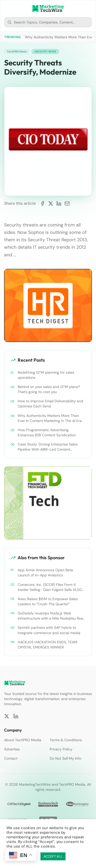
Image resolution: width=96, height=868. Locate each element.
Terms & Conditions (66, 740)
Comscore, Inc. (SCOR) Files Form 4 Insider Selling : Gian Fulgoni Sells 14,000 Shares (51, 587)
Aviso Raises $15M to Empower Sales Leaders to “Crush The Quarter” (48, 601)
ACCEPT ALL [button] (53, 856)
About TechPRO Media (23, 740)
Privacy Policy (61, 749)
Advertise (12, 749)
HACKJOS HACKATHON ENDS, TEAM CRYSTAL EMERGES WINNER (47, 645)
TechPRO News (17, 52)
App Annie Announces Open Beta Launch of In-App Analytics (45, 573)
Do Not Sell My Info (65, 758)
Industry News (45, 52)
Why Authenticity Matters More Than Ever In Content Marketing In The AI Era (50, 418)
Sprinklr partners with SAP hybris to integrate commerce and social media (49, 630)
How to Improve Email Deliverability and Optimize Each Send (50, 404)
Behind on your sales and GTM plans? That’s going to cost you (49, 389)
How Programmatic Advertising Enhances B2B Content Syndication (47, 432)
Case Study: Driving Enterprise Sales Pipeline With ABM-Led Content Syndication (48, 447)
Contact (11, 758)
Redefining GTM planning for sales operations (46, 375)
